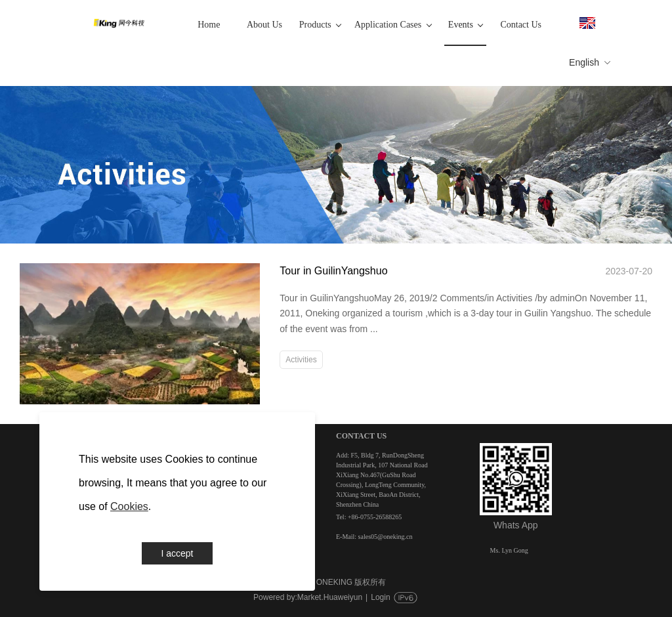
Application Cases (393, 25)
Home (209, 25)
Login (380, 597)
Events (466, 25)
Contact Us (521, 25)
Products (320, 25)
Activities (301, 360)
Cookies (129, 506)
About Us (264, 25)
